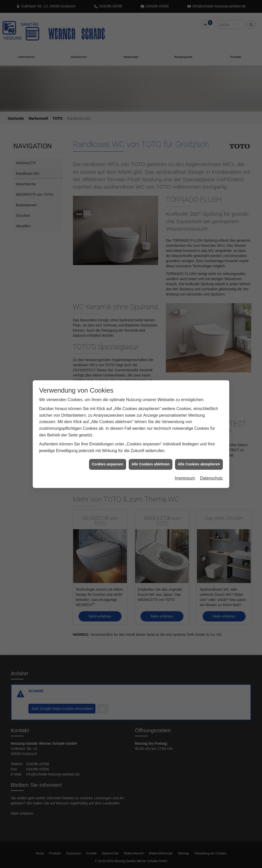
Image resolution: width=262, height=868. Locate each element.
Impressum (185, 464)
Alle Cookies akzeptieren (199, 451)
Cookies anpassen (108, 451)
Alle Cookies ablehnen (151, 451)
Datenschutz (211, 464)
